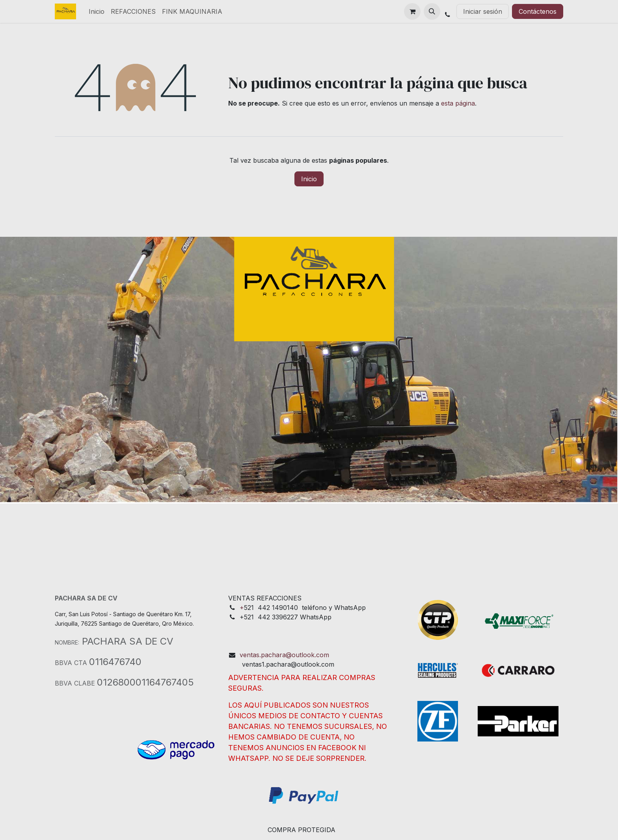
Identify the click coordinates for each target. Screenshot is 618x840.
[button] (432, 11)
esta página (458, 103)
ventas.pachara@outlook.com (284, 655)
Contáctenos (538, 11)
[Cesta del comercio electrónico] (412, 11)
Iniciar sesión (483, 11)
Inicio (309, 179)
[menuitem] (97, 11)
